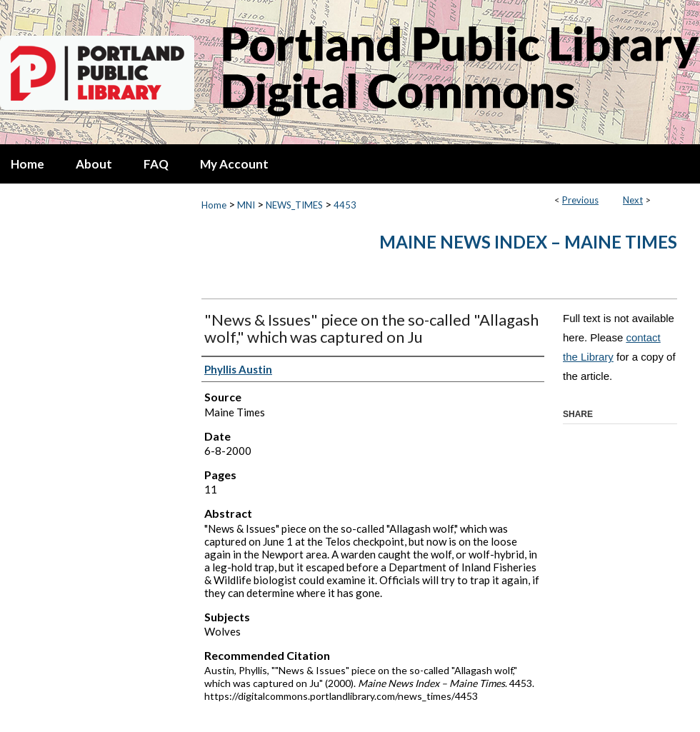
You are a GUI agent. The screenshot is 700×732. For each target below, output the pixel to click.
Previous (580, 200)
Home (214, 205)
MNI (246, 205)
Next (633, 200)
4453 (345, 205)
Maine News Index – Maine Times (528, 242)
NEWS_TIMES (294, 205)
